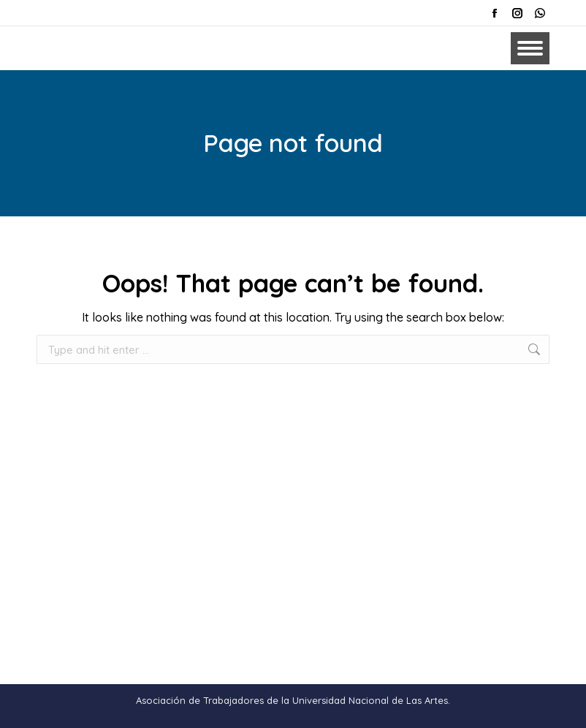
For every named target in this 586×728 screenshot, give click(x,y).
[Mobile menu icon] (530, 48)
